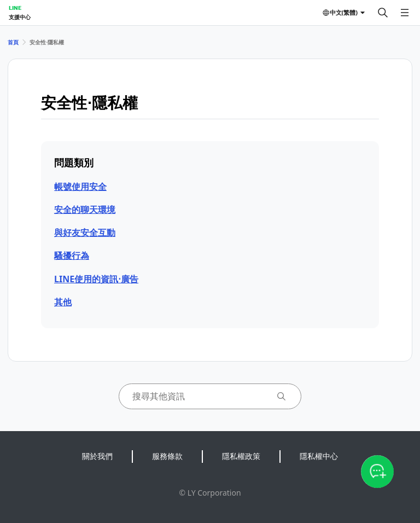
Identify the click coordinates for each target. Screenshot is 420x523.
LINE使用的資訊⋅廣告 (96, 279)
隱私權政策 (241, 456)
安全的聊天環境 (85, 210)
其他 (63, 302)
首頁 (13, 42)
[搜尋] (383, 13)
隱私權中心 (319, 456)
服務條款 (167, 456)
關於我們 (97, 456)
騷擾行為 (72, 255)
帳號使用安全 (80, 187)
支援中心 (20, 17)
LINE (15, 8)
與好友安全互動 (85, 233)
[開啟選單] (405, 13)
